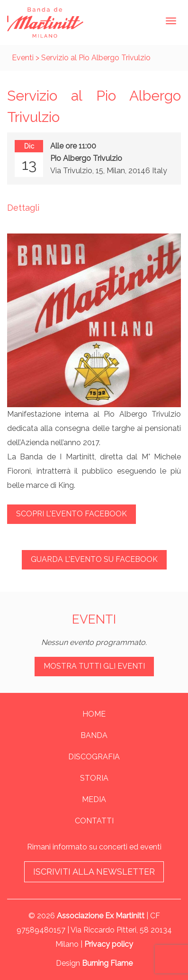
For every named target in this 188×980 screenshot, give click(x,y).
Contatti (94, 821)
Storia (94, 778)
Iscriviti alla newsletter (94, 872)
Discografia (94, 757)
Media (94, 799)
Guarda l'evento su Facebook (94, 559)
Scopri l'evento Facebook (72, 514)
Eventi (23, 58)
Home (94, 714)
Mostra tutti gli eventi (94, 666)
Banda (94, 735)
